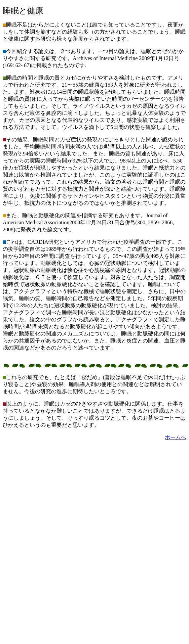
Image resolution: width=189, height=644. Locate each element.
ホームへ (176, 437)
